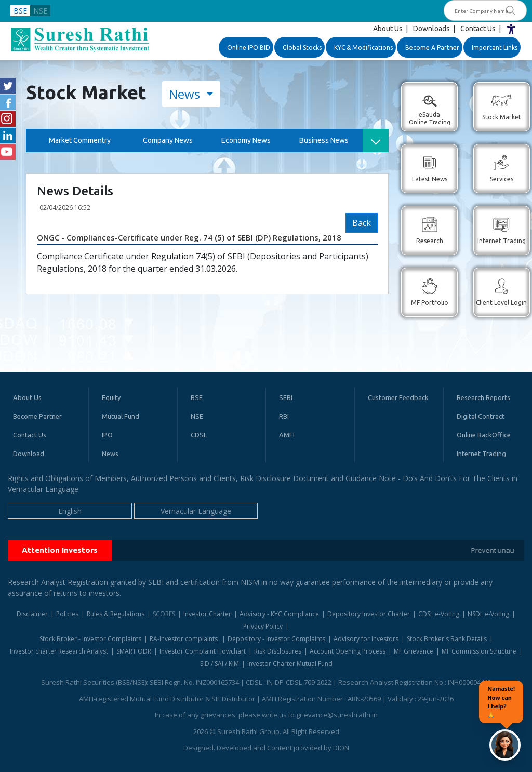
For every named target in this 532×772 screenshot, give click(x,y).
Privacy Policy (263, 626)
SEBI (286, 397)
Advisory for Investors (366, 639)
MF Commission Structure (479, 651)
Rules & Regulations (116, 614)
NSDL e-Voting (488, 614)
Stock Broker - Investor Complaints (90, 639)
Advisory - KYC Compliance (279, 614)
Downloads (431, 29)
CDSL (199, 435)
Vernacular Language (196, 511)
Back (362, 223)
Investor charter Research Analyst (59, 651)
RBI (284, 416)
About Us (388, 29)
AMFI (287, 435)
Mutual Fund (121, 416)
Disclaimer (32, 614)
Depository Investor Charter (369, 614)
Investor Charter (207, 614)
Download (29, 454)
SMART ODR (134, 651)
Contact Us (478, 29)
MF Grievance (414, 651)
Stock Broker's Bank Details (447, 639)
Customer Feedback (398, 397)
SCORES (164, 614)
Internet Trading (481, 454)
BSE (20, 11)
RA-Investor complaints (184, 639)
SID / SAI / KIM (220, 664)
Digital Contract (481, 416)
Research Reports (483, 397)
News (186, 94)
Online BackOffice (484, 435)
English (70, 511)
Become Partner (37, 416)
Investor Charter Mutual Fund (290, 664)
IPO (107, 435)
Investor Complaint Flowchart (203, 651)
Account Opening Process (348, 651)
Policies (67, 614)
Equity (111, 397)
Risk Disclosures (278, 651)
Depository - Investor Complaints (276, 639)
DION (341, 748)
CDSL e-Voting (439, 614)
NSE (40, 11)
